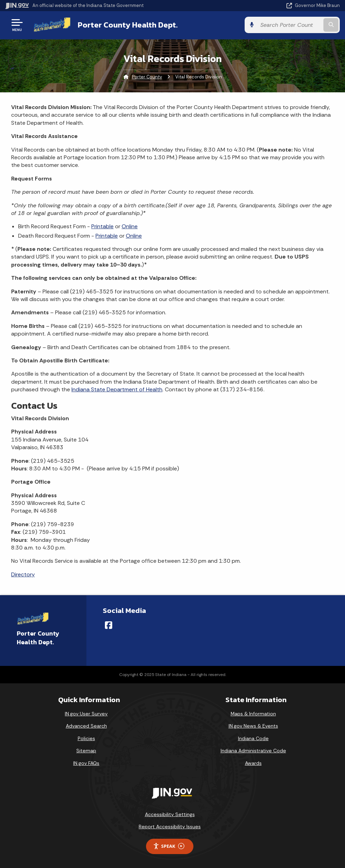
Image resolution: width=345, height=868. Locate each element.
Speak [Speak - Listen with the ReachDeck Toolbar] (169, 846)
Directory (23, 574)
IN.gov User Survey (86, 714)
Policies (86, 738)
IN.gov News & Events (253, 726)
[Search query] (289, 25)
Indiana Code (253, 738)
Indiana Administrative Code (253, 751)
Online (130, 226)
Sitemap (86, 751)
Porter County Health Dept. (128, 25)
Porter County (147, 77)
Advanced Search (86, 726)
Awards (253, 763)
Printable (102, 226)
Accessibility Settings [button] (170, 814)
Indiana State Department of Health (117, 389)
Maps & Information (253, 714)
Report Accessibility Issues (170, 827)
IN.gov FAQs (86, 763)
